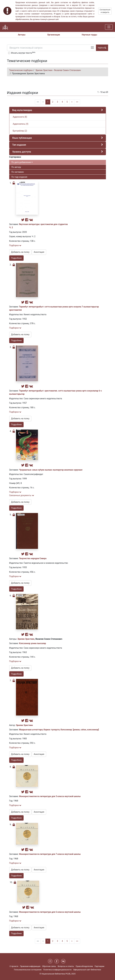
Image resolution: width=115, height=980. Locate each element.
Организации (54, 35)
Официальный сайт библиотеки (87, 970)
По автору (16, 167)
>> (77, 102)
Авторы (22, 35)
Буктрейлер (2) (20, 131)
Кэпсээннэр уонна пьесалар (33, 643)
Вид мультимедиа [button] (22, 110)
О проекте (14, 966)
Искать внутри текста (23, 53)
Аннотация (39, 252)
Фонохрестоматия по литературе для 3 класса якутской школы (50, 796)
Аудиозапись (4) (20, 124)
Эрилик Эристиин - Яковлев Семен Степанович (58, 70)
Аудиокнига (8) (20, 117)
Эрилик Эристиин (26, 639)
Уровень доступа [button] (22, 152)
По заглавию (18, 172)
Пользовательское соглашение (28, 970)
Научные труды (89, 35)
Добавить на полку (20, 252)
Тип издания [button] (19, 145)
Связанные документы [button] (22, 495)
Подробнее (16, 258)
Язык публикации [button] (22, 138)
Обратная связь (49, 966)
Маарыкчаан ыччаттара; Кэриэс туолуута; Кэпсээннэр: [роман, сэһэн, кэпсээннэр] (59, 730)
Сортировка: (15, 157)
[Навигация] (109, 27)
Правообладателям (84, 966)
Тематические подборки (21, 70)
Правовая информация (30, 966)
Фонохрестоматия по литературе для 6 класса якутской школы (50, 912)
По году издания (19, 177)
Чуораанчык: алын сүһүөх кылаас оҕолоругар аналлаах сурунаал (51, 470)
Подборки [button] (15, 245)
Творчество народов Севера (33, 558)
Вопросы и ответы (66, 966)
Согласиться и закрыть (105, 11)
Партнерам (99, 966)
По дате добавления (22, 162)
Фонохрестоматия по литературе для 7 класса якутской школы (50, 854)
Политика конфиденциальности (57, 970)
